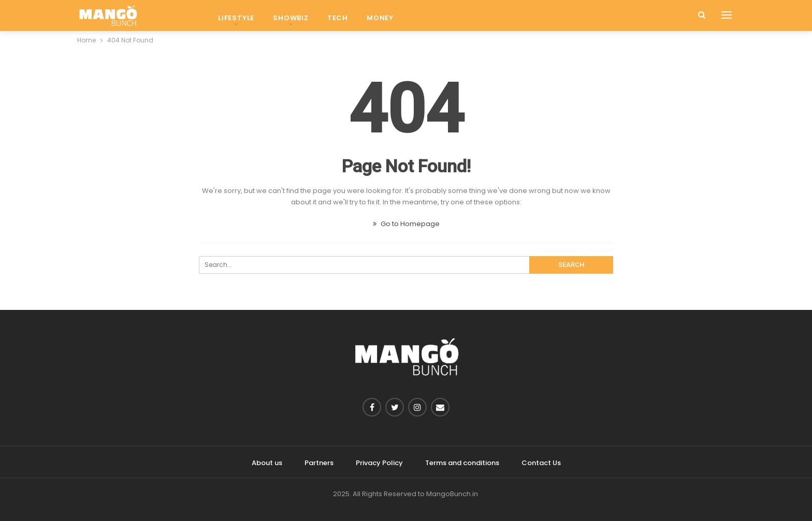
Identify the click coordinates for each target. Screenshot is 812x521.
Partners (319, 463)
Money (380, 18)
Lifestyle (236, 18)
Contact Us (541, 463)
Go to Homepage (406, 224)
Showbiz (291, 18)
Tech (338, 18)
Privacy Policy (379, 463)
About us (267, 463)
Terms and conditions (462, 463)
